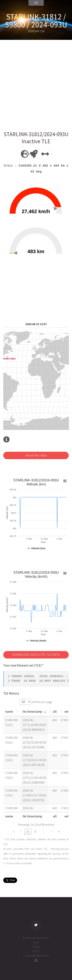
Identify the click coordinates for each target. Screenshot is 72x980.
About (36, 942)
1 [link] (28, 832)
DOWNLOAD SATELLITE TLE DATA (36, 655)
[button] (17, 712)
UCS (5, 844)
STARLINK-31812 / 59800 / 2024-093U (36, 21)
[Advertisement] (36, 85)
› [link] (52, 832)
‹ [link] (21, 832)
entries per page (42, 702)
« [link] (14, 832)
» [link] (59, 832)
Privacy (36, 947)
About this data (36, 455)
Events (36, 951)
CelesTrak (31, 839)
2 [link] (35, 832)
